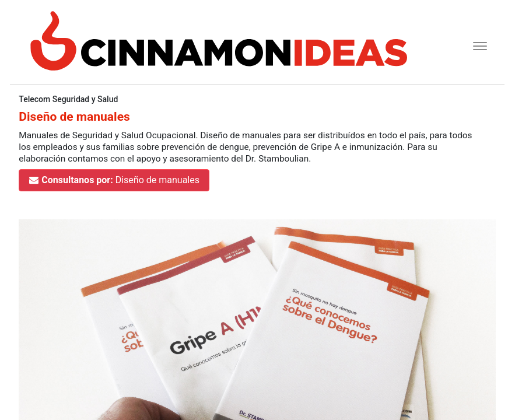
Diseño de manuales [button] (114, 180)
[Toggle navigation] (476, 45)
